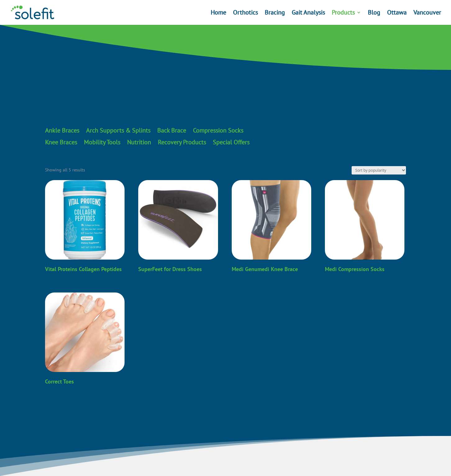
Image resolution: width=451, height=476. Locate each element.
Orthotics (245, 13)
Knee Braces (61, 143)
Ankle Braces (62, 131)
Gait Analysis (308, 13)
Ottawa (397, 13)
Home (218, 13)
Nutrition (139, 143)
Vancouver (427, 13)
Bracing (275, 13)
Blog (374, 13)
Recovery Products (182, 143)
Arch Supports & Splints (118, 131)
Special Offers (231, 143)
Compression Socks (218, 131)
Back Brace (172, 131)
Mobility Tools (102, 143)
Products (343, 13)
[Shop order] (379, 170)
